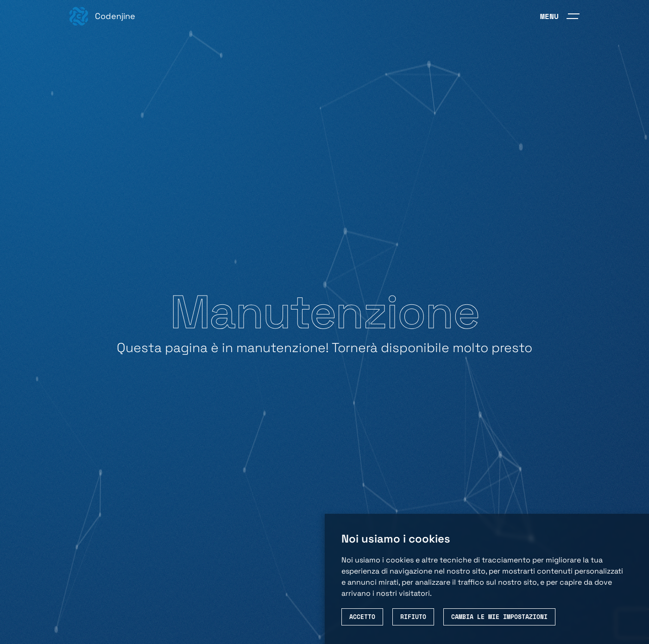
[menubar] (560, 16)
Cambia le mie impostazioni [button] (499, 617)
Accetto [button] (362, 617)
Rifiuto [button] (413, 617)
